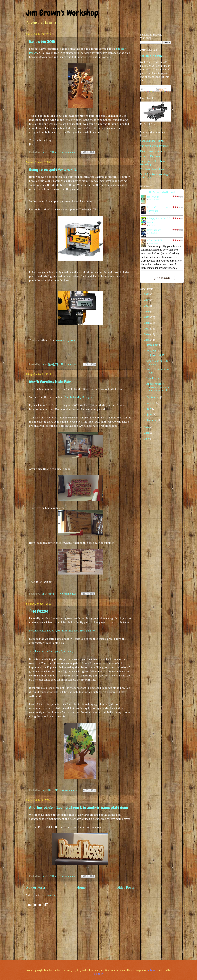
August (152, 403)
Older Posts (125, 888)
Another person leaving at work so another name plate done (79, 808)
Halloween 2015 (42, 42)
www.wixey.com (65, 340)
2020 (147, 312)
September (154, 397)
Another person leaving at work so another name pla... (158, 387)
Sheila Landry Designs (78, 397)
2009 (147, 439)
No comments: (68, 152)
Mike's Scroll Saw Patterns (155, 151)
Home (81, 888)
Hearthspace (154, 230)
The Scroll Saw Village (152, 169)
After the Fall (154, 241)
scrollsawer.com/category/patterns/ (51, 651)
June (150, 415)
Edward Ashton (153, 244)
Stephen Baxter (153, 233)
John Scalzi (152, 225)
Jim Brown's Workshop (62, 13)
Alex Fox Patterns (150, 156)
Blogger (98, 974)
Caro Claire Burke (154, 200)
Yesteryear (153, 197)
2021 (147, 306)
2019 (147, 317)
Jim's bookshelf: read (162, 192)
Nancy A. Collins (153, 214)
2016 (147, 335)
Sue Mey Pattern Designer (155, 146)
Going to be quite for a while (53, 170)
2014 (147, 428)
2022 (147, 300)
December (153, 345)
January (152, 420)
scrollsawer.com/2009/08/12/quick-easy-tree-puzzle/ (62, 631)
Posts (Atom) (49, 895)
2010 (147, 433)
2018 (147, 323)
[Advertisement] (80, 932)
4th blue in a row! (152, 56)
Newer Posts (36, 888)
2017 (147, 329)
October (152, 351)
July (150, 409)
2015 (147, 340)
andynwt (152, 970)
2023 (147, 295)
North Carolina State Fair (50, 382)
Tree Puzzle (39, 611)
